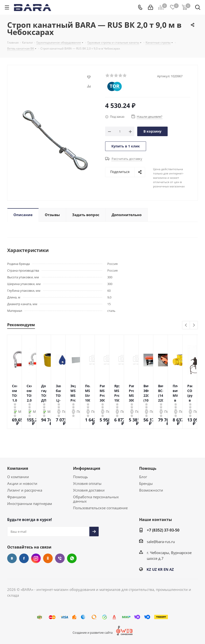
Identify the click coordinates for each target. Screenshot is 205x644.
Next (194, 325)
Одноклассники (48, 558)
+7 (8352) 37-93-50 (163, 530)
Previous (186, 325)
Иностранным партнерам (30, 504)
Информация (87, 468)
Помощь (80, 477)
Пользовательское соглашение (100, 508)
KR (160, 569)
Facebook (24, 558)
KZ (149, 569)
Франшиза (16, 497)
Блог (143, 477)
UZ (154, 569)
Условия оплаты (87, 483)
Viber (60, 558)
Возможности (151, 490)
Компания (18, 468)
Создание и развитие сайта (93, 633)
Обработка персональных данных (96, 499)
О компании (18, 477)
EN (166, 569)
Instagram (36, 558)
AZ (172, 569)
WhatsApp (72, 558)
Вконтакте (12, 558)
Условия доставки (89, 490)
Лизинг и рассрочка (25, 490)
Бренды (146, 483)
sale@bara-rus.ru (161, 542)
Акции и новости (22, 483)
